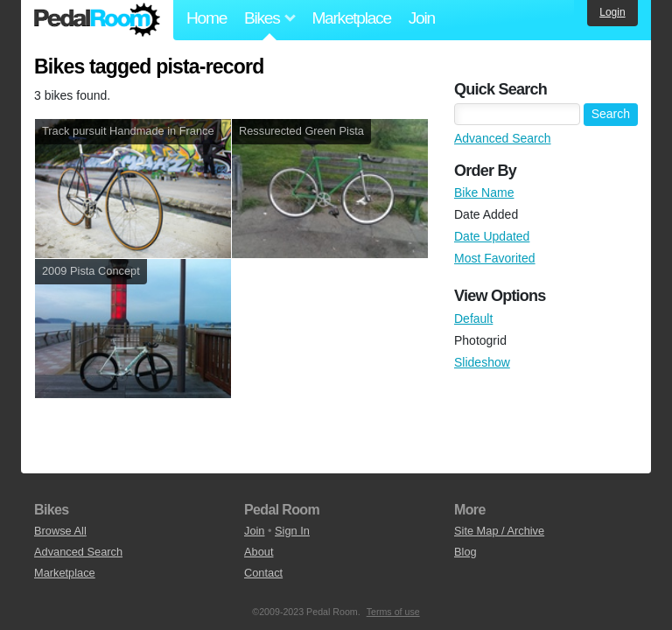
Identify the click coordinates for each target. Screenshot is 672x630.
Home (206, 18)
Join (422, 18)
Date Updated (492, 236)
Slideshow (482, 362)
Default (473, 318)
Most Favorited (495, 258)
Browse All (60, 531)
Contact (263, 573)
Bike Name (484, 192)
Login (612, 12)
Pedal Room (97, 20)
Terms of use (393, 612)
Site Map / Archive (499, 531)
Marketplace (351, 18)
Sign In (292, 531)
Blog (465, 552)
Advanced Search (503, 138)
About (259, 552)
